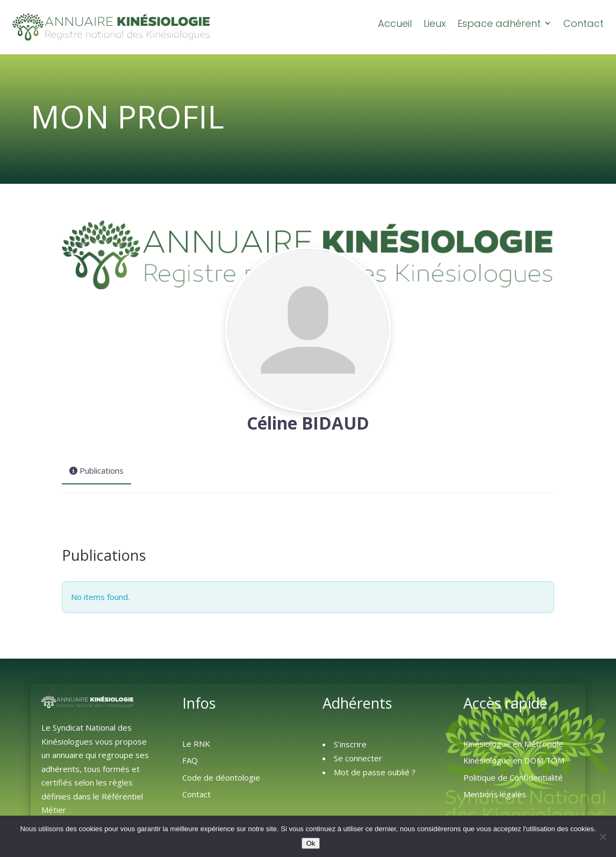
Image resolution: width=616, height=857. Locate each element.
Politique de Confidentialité (513, 777)
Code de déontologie (221, 777)
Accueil (395, 24)
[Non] (603, 837)
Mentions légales (495, 794)
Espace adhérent (499, 24)
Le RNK (196, 743)
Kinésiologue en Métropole (513, 743)
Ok (310, 843)
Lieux (435, 24)
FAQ (190, 760)
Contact (583, 24)
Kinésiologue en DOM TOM (514, 760)
